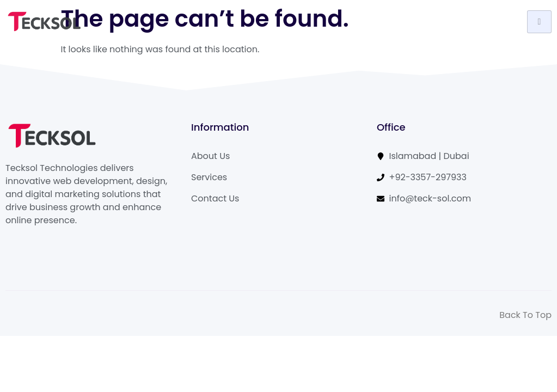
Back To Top (525, 315)
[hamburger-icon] (539, 22)
